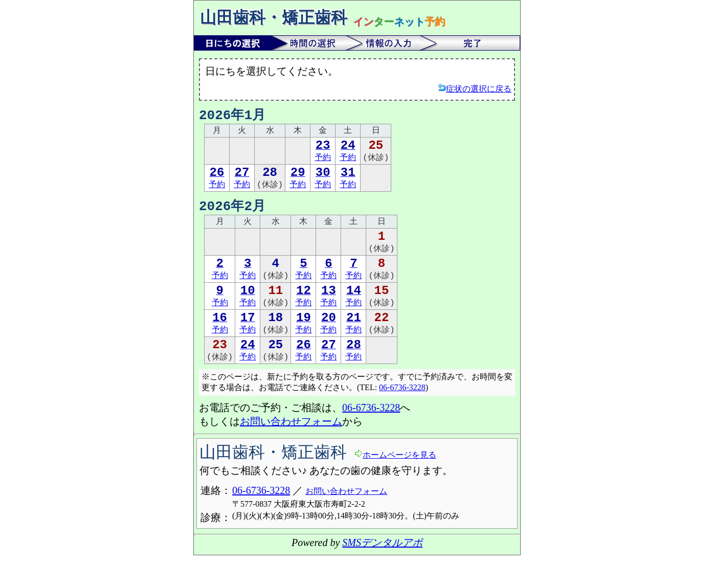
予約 (323, 155)
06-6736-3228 (402, 420)
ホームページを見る (395, 487)
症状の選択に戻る (475, 88)
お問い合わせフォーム (291, 454)
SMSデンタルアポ (382, 575)
